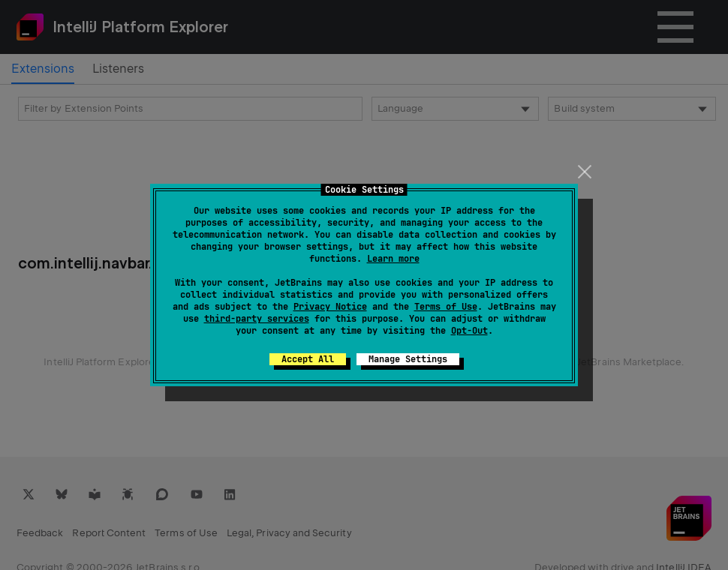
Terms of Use (446, 307)
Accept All (308, 359)
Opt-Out (469, 331)
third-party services (257, 319)
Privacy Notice (330, 307)
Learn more (393, 259)
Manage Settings (408, 359)
